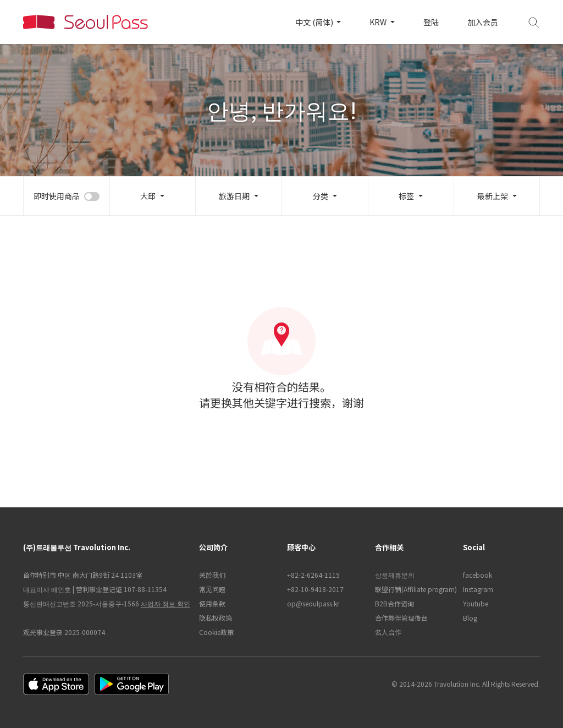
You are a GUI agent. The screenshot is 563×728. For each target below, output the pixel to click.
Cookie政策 (216, 632)
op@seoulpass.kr (313, 603)
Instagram (478, 589)
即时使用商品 (57, 196)
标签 (406, 196)
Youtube (476, 603)
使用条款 (212, 603)
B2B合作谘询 (394, 603)
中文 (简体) (315, 22)
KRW (379, 22)
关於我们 (212, 575)
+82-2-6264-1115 (313, 575)
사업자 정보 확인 (165, 603)
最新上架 (493, 196)
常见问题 (212, 589)
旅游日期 (234, 196)
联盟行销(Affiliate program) (413, 589)
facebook (478, 575)
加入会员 (483, 22)
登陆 (431, 22)
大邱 (148, 196)
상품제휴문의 (395, 575)
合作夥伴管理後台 (401, 618)
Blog (470, 618)
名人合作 (388, 632)
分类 (321, 196)
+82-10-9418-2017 (315, 589)
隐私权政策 (216, 618)
